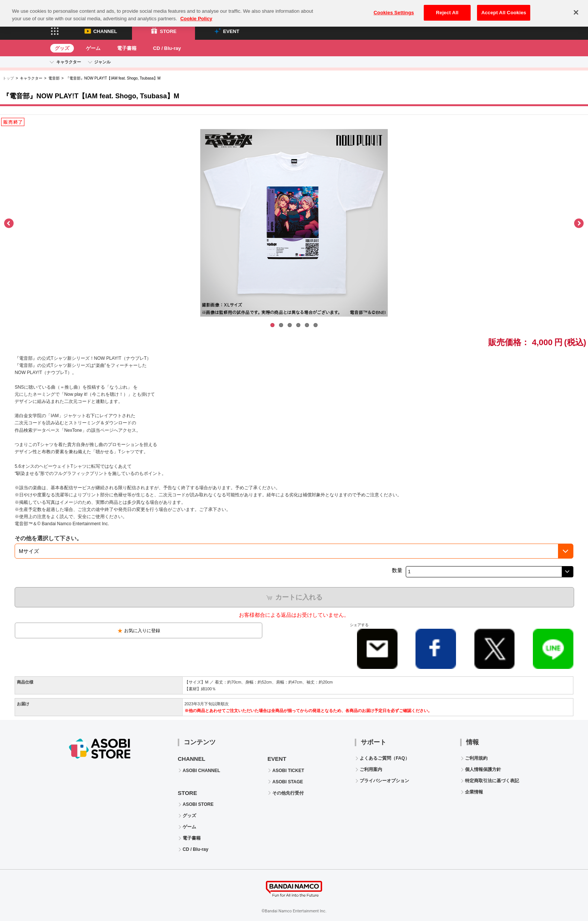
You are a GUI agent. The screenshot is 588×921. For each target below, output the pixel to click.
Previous (9, 224)
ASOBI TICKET (288, 771)
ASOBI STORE (198, 804)
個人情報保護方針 (483, 769)
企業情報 (474, 792)
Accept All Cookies (504, 8)
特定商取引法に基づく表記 (492, 781)
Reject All (447, 8)
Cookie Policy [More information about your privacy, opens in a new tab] (196, 14)
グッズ (62, 48)
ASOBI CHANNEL (201, 771)
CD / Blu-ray (167, 48)
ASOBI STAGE (288, 782)
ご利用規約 (476, 758)
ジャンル (102, 62)
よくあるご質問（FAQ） (385, 758)
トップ (8, 78)
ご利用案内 (371, 769)
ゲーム (93, 48)
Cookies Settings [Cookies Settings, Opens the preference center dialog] (394, 8)
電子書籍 (127, 48)
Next (579, 224)
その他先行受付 (288, 793)
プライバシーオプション (384, 781)
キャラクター (69, 62)
